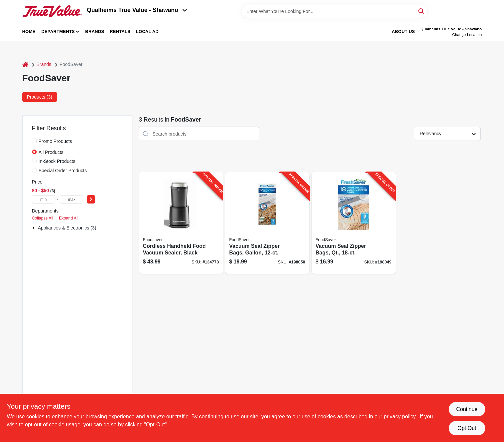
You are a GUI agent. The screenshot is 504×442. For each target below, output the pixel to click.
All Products (51, 152)
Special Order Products (63, 171)
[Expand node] (34, 228)
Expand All (69, 218)
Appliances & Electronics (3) (67, 228)
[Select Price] (91, 199)
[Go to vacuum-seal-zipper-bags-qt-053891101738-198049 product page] (354, 223)
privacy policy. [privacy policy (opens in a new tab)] (400, 417)
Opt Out (467, 428)
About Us (403, 31)
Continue (467, 409)
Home (29, 31)
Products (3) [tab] (40, 97)
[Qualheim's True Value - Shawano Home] (52, 11)
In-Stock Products (57, 161)
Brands (95, 31)
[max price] (72, 199)
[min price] (44, 199)
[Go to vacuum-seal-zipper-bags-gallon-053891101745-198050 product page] (267, 223)
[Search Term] (334, 11)
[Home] (25, 64)
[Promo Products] (34, 141)
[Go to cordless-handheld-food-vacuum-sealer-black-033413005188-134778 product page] (181, 223)
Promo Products (55, 141)
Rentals (120, 31)
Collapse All (43, 218)
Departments (58, 31)
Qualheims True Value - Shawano (137, 10)
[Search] (421, 11)
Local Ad (147, 31)
